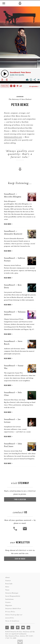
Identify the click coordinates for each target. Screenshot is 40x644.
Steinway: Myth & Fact (13, 608)
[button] (4, 3)
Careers (8, 602)
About (7, 577)
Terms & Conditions (12, 621)
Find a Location (20, 499)
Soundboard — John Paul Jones (13, 445)
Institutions (9, 599)
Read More (8, 224)
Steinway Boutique (12, 593)
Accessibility (10, 618)
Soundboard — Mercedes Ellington (13, 195)
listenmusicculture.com (13, 137)
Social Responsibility (13, 596)
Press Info (9, 584)
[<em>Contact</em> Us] (25, 530)
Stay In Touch (20, 559)
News (7, 587)
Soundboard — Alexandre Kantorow (13, 232)
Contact (8, 581)
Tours (7, 590)
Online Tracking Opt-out (14, 615)
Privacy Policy (10, 612)
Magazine (9, 605)
